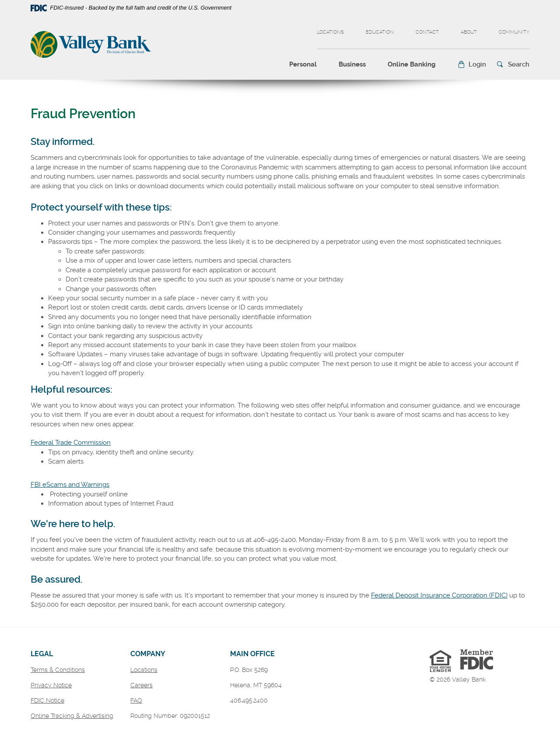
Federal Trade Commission (71, 443)
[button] (472, 65)
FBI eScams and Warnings (70, 485)
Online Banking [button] (412, 64)
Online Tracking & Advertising (72, 716)
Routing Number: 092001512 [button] (170, 716)
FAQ (136, 700)
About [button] (469, 32)
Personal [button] (303, 64)
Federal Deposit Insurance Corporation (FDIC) (439, 595)
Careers (142, 685)
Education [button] (380, 32)
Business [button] (352, 64)
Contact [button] (427, 32)
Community (514, 32)
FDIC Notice (47, 700)
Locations (330, 32)
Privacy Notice (51, 685)
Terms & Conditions (58, 670)
